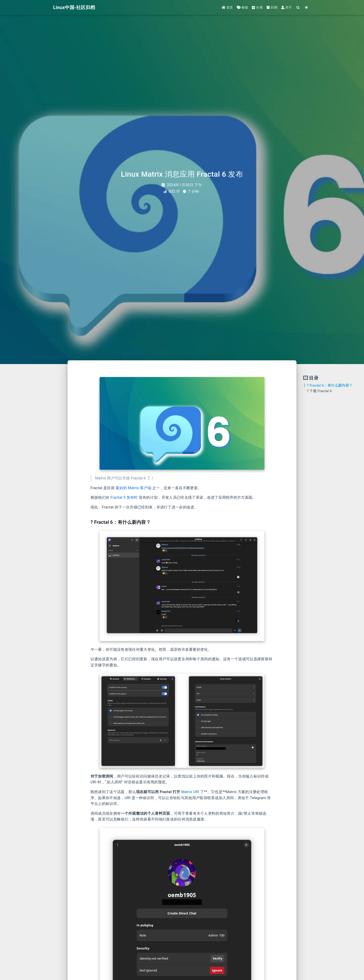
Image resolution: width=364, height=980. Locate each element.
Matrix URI (190, 792)
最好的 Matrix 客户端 (133, 488)
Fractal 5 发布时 (124, 497)
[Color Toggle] (307, 8)
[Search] (298, 8)
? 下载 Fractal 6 (319, 391)
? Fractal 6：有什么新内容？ (330, 385)
